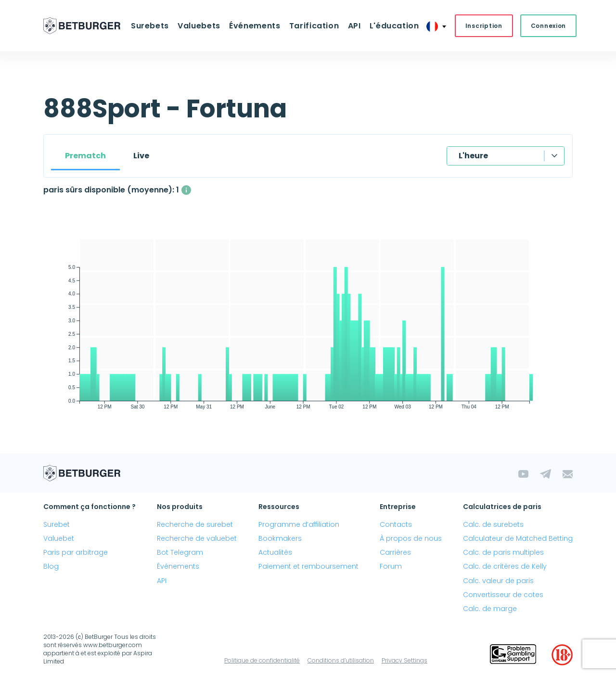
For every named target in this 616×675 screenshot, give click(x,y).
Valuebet (59, 538)
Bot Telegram (180, 552)
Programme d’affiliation (299, 524)
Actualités (275, 552)
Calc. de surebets (493, 524)
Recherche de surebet (195, 524)
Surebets (150, 26)
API (354, 26)
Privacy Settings (404, 660)
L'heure (473, 156)
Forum (391, 566)
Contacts (396, 524)
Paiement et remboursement (308, 566)
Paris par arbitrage (76, 552)
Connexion (548, 26)
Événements (255, 26)
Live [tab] (141, 156)
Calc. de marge (490, 609)
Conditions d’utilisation (341, 660)
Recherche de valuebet (197, 538)
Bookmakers (280, 538)
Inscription (483, 26)
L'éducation (394, 26)
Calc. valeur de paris (498, 581)
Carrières (395, 552)
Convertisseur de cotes (503, 595)
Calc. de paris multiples (503, 552)
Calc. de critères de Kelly (505, 566)
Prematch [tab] (85, 156)
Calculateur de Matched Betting (518, 538)
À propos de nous (411, 538)
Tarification (314, 26)
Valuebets (199, 26)
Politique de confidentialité (262, 660)
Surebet (57, 524)
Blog (51, 566)
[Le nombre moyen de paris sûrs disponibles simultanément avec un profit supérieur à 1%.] (186, 190)
